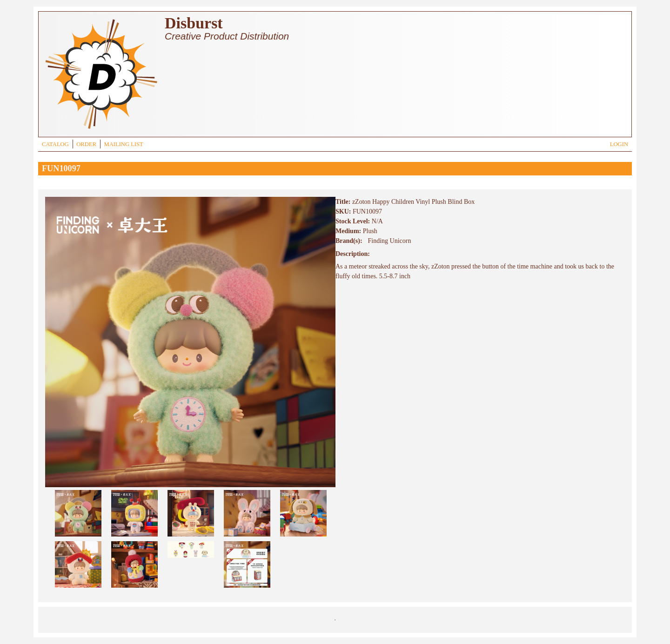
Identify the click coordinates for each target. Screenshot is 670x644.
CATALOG (55, 144)
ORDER (86, 144)
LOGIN (619, 144)
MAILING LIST (123, 144)
